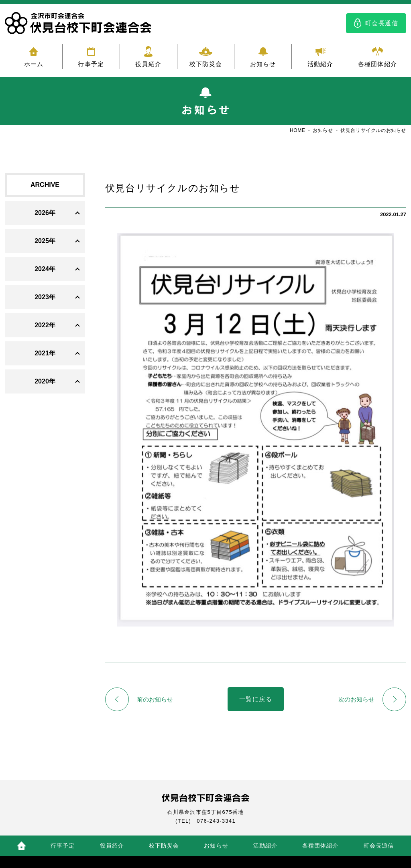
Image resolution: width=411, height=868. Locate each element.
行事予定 (91, 64)
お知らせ (263, 64)
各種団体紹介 (377, 64)
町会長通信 (382, 23)
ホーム (34, 64)
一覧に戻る (256, 699)
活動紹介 (320, 64)
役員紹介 (148, 64)
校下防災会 (206, 64)
